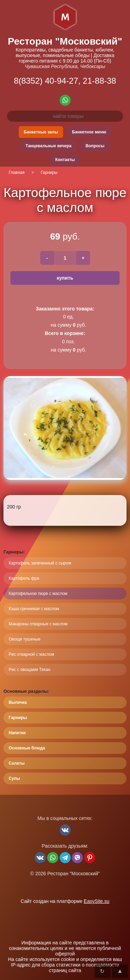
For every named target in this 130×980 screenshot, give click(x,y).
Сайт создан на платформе (65, 901)
